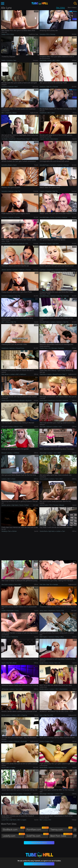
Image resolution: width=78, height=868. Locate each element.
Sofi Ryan (4, 741)
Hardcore (11, 87)
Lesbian (53, 322)
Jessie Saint (5, 794)
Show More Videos (39, 843)
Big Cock (64, 768)
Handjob (55, 584)
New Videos (61, 7)
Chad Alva (43, 374)
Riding (8, 322)
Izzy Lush (4, 427)
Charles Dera (44, 348)
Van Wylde (5, 139)
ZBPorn (36, 374)
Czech (15, 165)
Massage (54, 348)
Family (42, 741)
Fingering (48, 191)
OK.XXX (74, 34)
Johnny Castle (44, 505)
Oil (49, 348)
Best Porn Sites (61, 835)
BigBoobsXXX (34, 113)
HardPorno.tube (34, 34)
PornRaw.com (37, 829)
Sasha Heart (43, 401)
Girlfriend (16, 453)
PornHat (36, 191)
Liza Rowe (43, 270)
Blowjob (22, 401)
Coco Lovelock (44, 479)
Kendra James (44, 689)
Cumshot (43, 34)
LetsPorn (36, 794)
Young (17, 611)
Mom (58, 60)
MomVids (35, 87)
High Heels (55, 244)
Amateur (10, 453)
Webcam (17, 741)
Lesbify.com (14, 835)
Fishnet (26, 505)
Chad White (43, 60)
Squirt (3, 663)
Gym (41, 715)
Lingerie (42, 139)
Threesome (14, 637)
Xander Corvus (6, 637)
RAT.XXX (36, 505)
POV (8, 34)
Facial (49, 60)
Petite (47, 139)
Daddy (4, 34)
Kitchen (14, 531)
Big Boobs (61, 348)
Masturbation (54, 139)
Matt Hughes (44, 637)
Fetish (13, 479)
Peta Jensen (5, 374)
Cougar (47, 741)
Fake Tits (49, 87)
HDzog (74, 113)
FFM (62, 611)
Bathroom (23, 374)
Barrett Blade (44, 768)
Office (62, 637)
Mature (14, 113)
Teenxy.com (61, 829)
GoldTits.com (37, 835)
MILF (54, 60)
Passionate (10, 611)
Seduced (49, 427)
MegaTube (35, 139)
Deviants (36, 60)
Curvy (46, 820)
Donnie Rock (43, 531)
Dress (12, 34)
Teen (15, 60)
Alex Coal (43, 427)
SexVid (74, 139)
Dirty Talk (43, 584)
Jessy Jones (44, 611)
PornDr (36, 165)
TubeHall (40, 3)
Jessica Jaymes (6, 270)
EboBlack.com (14, 829)
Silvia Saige (43, 453)
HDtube (74, 60)
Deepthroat (43, 113)
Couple (4, 611)
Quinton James (6, 505)
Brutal (10, 165)
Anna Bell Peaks (44, 165)
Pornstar (53, 34)
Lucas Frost (5, 820)
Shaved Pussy (21, 139)
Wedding (4, 531)
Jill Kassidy (5, 689)
